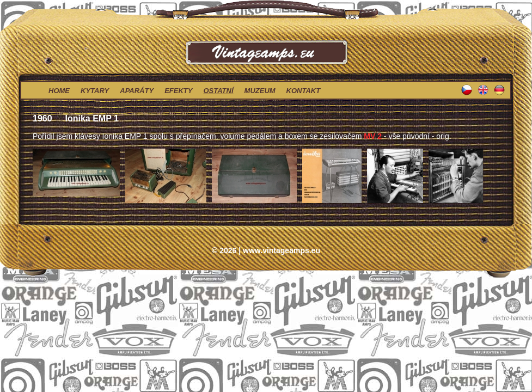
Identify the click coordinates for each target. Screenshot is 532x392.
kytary (95, 91)
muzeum (260, 91)
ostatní (218, 91)
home (59, 91)
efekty (178, 91)
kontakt (304, 91)
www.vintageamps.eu (282, 250)
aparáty (137, 91)
